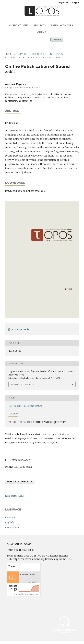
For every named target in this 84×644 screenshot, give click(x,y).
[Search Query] (36, 40)
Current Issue (19, 25)
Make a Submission (20, 481)
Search (57, 39)
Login (75, 3)
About (42, 32)
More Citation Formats (23, 384)
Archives (40, 25)
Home (9, 54)
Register (63, 3)
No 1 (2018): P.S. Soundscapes (45, 54)
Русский (10, 517)
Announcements (62, 25)
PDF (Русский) (20, 329)
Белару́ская (12, 527)
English (10, 522)
